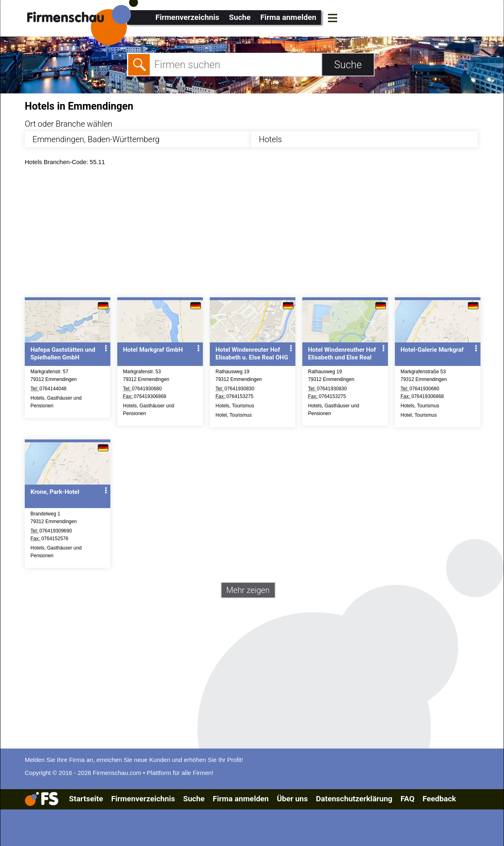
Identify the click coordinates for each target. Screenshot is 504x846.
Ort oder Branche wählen (69, 124)
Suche (240, 17)
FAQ (407, 799)
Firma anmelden (288, 17)
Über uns (292, 799)
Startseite (86, 799)
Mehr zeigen (248, 590)
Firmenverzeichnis (187, 17)
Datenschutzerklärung (354, 799)
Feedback (439, 799)
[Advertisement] (259, 234)
